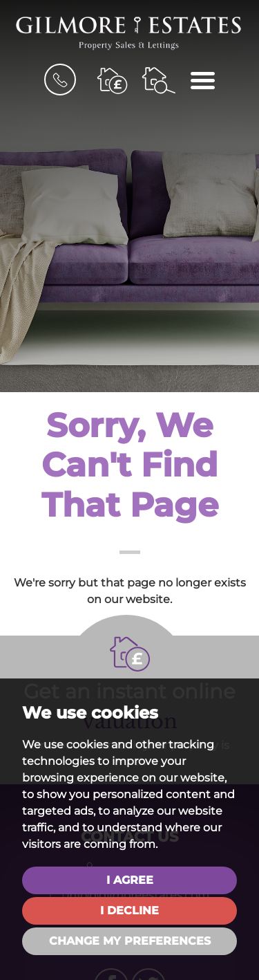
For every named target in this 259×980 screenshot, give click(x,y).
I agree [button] (130, 880)
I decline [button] (129, 910)
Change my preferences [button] (130, 941)
